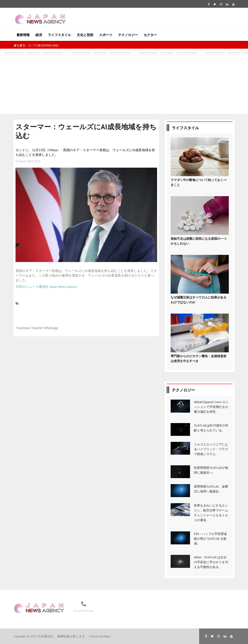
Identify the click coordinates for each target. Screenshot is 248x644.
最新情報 (23, 35)
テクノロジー (128, 35)
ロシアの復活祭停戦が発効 (43, 45)
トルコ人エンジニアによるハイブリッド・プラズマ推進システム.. (211, 449)
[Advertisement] (124, 87)
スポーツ (106, 35)
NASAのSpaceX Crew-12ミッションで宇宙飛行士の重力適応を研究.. (211, 407)
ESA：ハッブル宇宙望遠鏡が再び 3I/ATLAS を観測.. (210, 539)
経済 (39, 35)
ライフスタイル (59, 35)
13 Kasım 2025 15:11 (28, 161)
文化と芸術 (85, 35)
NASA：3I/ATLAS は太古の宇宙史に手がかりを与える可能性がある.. (211, 562)
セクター (150, 35)
